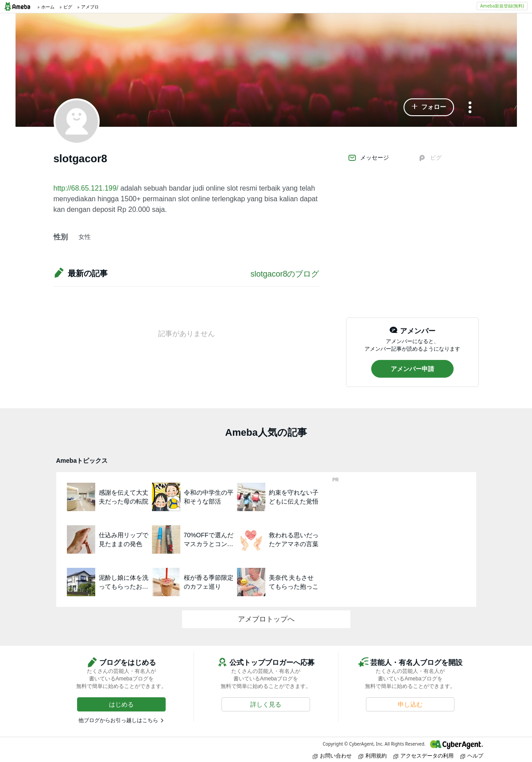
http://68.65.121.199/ (86, 188)
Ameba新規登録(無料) (502, 6)
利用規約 (373, 756)
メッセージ (368, 158)
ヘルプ (472, 756)
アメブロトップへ (266, 619)
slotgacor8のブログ (285, 274)
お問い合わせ (332, 756)
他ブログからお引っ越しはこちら (118, 720)
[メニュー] (470, 108)
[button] (429, 107)
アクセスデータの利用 (423, 756)
